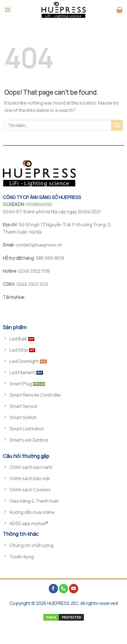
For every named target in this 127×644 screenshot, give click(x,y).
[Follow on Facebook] (53, 589)
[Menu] (8, 10)
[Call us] (64, 589)
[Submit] (117, 125)
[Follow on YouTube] (74, 589)
